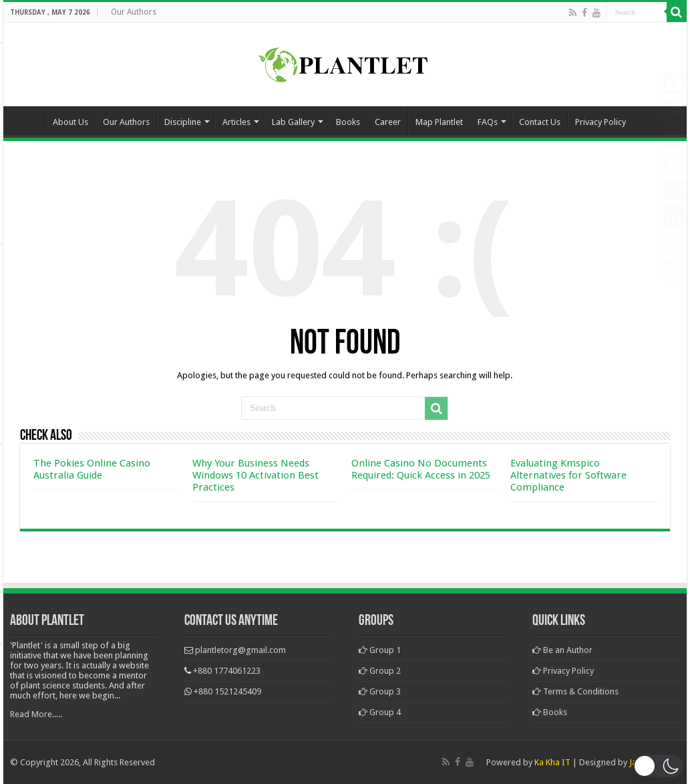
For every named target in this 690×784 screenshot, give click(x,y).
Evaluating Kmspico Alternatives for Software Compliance (568, 475)
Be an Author (562, 650)
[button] (658, 766)
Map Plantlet (439, 122)
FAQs (488, 122)
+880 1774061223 (227, 671)
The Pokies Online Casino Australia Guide (92, 469)
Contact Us (540, 122)
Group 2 (380, 671)
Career (388, 122)
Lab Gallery (293, 122)
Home (27, 120)
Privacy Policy (600, 122)
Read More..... (36, 714)
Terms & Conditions (575, 691)
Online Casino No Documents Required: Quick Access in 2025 (421, 469)
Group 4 (380, 712)
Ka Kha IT (552, 762)
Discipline (183, 122)
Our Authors (134, 12)
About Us (70, 122)
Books (348, 122)
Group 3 (380, 691)
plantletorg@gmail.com (240, 650)
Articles (236, 122)
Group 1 (380, 650)
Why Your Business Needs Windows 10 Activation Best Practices (255, 475)
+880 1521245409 (227, 691)
